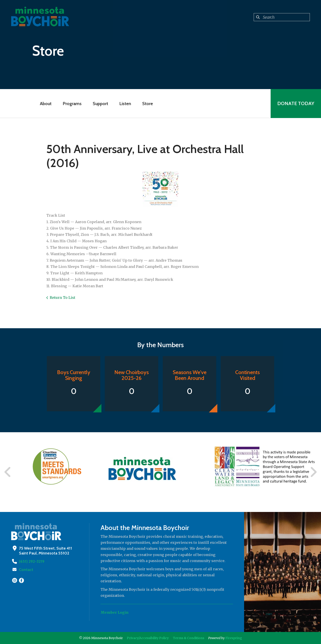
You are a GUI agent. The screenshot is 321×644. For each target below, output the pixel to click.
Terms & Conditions (189, 638)
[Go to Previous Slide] (8, 472)
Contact (26, 570)
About (46, 104)
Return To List (63, 298)
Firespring (234, 638)
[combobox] (282, 17)
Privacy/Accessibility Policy (148, 638)
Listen (125, 104)
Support (100, 104)
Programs (72, 104)
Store (148, 104)
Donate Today (296, 103)
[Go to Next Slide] (313, 472)
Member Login (115, 612)
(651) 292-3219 (32, 561)
